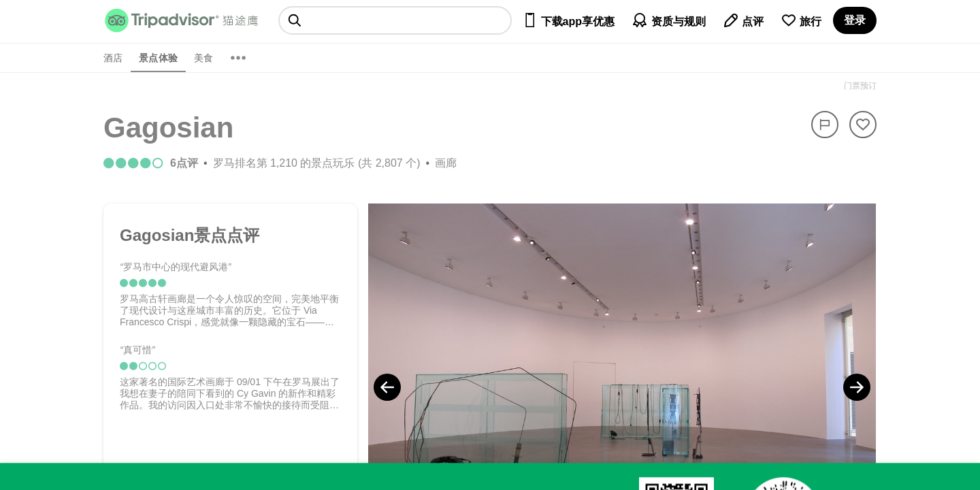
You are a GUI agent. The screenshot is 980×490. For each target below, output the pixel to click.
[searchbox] (395, 20)
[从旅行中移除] (863, 125)
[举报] (825, 125)
